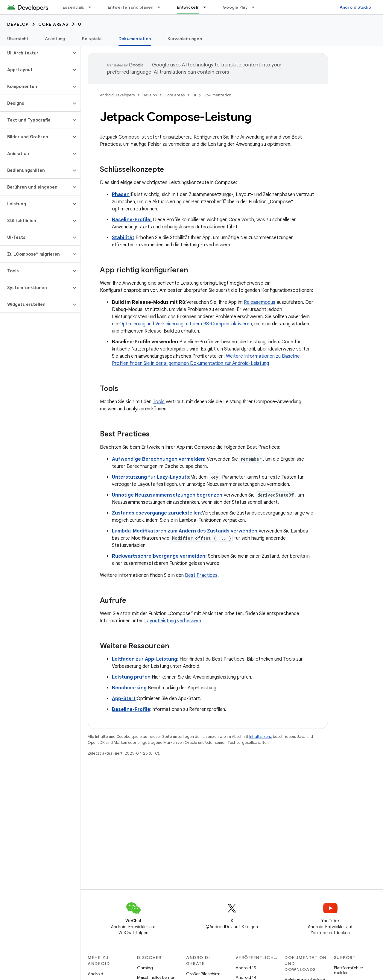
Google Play (235, 7)
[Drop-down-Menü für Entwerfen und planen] (162, 7)
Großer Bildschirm (203, 974)
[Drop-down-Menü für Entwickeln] (207, 7)
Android (95, 974)
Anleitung (55, 39)
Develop (18, 24)
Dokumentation (218, 95)
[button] (35, 53)
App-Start (124, 699)
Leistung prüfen (131, 677)
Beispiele (92, 39)
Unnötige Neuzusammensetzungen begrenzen (167, 495)
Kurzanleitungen (185, 39)
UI (81, 24)
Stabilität (123, 238)
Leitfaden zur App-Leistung (145, 659)
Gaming (145, 968)
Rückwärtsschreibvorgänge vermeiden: (159, 556)
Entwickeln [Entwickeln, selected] (188, 7)
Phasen (121, 195)
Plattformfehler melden (349, 970)
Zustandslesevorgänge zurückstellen (156, 513)
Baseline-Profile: (132, 220)
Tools (159, 402)
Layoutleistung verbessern (173, 621)
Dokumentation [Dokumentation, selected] (135, 39)
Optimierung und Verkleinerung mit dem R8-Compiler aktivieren (186, 324)
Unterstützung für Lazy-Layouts (151, 477)
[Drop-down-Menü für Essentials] (92, 7)
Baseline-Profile (131, 709)
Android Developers (117, 95)
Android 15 (246, 968)
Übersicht (18, 39)
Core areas (53, 24)
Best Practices (201, 575)
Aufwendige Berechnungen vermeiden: (159, 459)
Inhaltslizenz (261, 736)
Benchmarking (129, 688)
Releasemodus (260, 302)
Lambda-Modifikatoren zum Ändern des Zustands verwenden (185, 531)
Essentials (73, 7)
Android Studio (355, 7)
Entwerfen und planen (131, 7)
